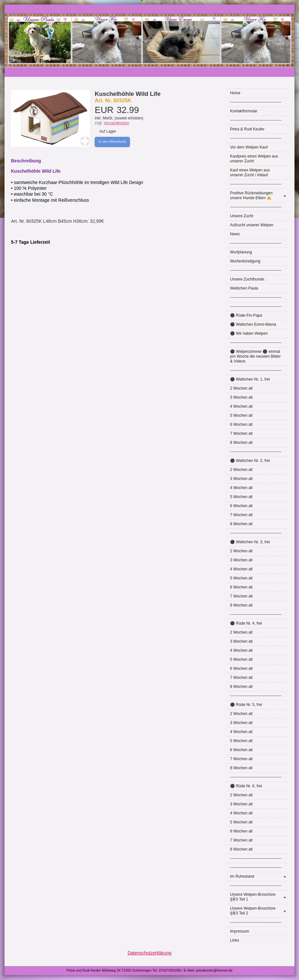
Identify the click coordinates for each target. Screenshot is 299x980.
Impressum (240, 931)
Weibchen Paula (244, 288)
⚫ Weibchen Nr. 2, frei (250, 461)
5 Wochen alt (241, 415)
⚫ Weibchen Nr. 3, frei (250, 542)
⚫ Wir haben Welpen (249, 333)
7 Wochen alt (241, 434)
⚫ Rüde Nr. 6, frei (246, 786)
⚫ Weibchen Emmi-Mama (253, 324)
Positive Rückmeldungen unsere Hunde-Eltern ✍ (259, 195)
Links (235, 940)
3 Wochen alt (241, 397)
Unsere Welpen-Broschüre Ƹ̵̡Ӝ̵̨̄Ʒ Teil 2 (259, 911)
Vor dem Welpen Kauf (249, 147)
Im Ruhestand (259, 877)
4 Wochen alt (241, 406)
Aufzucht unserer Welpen (252, 225)
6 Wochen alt (241, 424)
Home (235, 93)
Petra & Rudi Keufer (247, 129)
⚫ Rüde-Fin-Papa (246, 315)
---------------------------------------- (256, 102)
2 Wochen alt (241, 388)
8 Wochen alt (241, 443)
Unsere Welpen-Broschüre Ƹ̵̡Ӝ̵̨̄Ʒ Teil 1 (259, 897)
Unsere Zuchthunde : (248, 279)
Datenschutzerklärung (149, 953)
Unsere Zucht (242, 216)
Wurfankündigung (245, 261)
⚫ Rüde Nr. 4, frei (246, 623)
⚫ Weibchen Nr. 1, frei (250, 379)
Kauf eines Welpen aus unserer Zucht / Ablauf (250, 173)
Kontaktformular (244, 111)
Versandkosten (116, 123)
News (235, 234)
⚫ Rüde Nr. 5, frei (246, 705)
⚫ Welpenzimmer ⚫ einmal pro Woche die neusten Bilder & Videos (255, 356)
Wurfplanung (241, 252)
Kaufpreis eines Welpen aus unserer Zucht (254, 159)
